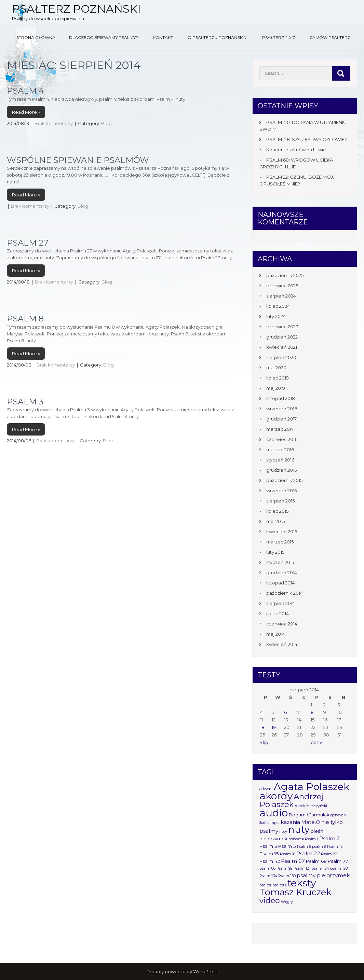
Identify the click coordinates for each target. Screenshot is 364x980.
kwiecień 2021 (282, 347)
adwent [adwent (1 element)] (266, 789)
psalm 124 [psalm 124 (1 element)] (320, 868)
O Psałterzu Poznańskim (218, 37)
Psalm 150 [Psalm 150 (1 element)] (287, 876)
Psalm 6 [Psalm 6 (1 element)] (304, 847)
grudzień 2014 (282, 572)
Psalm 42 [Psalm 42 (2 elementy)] (270, 861)
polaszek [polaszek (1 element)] (296, 839)
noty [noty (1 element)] (283, 832)
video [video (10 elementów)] (270, 900)
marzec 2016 (280, 450)
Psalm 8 (25, 319)
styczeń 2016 (280, 460)
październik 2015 (284, 480)
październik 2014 (285, 593)
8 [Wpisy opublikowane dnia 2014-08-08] (312, 712)
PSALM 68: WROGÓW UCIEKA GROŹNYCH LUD (296, 163)
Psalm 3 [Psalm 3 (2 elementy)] (268, 846)
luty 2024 (276, 316)
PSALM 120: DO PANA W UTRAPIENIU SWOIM (303, 126)
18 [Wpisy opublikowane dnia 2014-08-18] (262, 727)
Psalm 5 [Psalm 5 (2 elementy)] (287, 846)
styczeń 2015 (280, 562)
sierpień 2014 (281, 603)
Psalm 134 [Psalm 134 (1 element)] (268, 876)
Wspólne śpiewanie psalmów (78, 160)
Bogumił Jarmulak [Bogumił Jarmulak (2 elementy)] (309, 815)
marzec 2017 (280, 429)
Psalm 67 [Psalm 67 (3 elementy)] (293, 861)
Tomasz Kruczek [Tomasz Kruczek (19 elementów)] (295, 892)
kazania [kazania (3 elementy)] (290, 822)
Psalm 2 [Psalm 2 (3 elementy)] (329, 838)
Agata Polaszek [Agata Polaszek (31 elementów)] (312, 786)
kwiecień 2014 (282, 644)
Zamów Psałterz (330, 37)
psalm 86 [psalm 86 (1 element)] (267, 868)
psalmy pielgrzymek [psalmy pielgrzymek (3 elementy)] (323, 875)
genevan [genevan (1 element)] (338, 815)
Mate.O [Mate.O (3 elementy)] (311, 822)
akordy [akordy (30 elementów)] (276, 796)
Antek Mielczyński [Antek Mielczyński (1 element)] (311, 806)
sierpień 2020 (281, 357)
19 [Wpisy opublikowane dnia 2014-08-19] (274, 727)
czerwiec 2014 (282, 624)
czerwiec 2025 (282, 286)
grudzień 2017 (281, 419)
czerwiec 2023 (282, 327)
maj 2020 (276, 368)
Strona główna (36, 37)
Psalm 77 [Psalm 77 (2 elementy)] (338, 861)
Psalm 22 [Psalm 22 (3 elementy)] (308, 853)
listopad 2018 (281, 398)
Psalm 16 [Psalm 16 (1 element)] (288, 854)
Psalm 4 (25, 91)
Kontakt (163, 37)
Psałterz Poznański (76, 9)
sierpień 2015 (280, 501)
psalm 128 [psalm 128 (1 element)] (339, 868)
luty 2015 (275, 552)
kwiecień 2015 (282, 532)
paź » (316, 742)
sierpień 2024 (281, 296)
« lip (264, 742)
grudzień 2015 (281, 470)
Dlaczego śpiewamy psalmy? (104, 37)
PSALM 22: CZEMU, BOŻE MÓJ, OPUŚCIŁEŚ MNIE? (297, 180)
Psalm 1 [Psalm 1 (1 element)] (312, 839)
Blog (106, 123)
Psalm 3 (25, 402)
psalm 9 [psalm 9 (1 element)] (319, 847)
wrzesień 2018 (282, 409)
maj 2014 (276, 634)
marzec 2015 (280, 542)
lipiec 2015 (277, 511)
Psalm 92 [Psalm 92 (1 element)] (285, 868)
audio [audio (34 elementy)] (274, 813)
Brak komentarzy (54, 123)
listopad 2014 (280, 583)
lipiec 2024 (278, 306)
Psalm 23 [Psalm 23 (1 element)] (329, 854)
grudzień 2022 (282, 337)
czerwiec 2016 (282, 439)
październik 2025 (285, 275)
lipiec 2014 (278, 613)
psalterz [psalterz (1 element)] (279, 885)
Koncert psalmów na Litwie (296, 150)
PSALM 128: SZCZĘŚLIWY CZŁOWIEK (307, 139)
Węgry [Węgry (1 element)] (287, 902)
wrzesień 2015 (281, 491)
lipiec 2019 (278, 378)
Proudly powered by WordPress (182, 971)
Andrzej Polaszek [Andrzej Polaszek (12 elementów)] (292, 800)
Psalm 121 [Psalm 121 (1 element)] (302, 868)
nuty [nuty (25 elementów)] (299, 830)
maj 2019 (276, 388)
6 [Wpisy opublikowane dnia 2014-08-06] (285, 712)
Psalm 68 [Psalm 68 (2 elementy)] (316, 861)
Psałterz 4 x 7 (279, 37)
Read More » (26, 112)
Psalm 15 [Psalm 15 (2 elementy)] (269, 854)
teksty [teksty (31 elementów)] (302, 883)
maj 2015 (275, 521)
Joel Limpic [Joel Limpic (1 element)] (269, 823)
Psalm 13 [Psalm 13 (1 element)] (335, 847)
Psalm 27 (28, 243)
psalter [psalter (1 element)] (265, 885)
